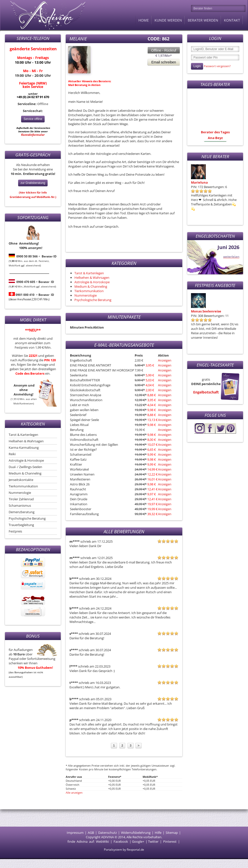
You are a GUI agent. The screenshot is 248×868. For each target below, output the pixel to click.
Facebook (121, 841)
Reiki (12, 454)
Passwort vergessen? (217, 66)
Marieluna (199, 182)
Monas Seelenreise (206, 311)
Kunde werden (168, 20)
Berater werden (203, 20)
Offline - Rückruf (164, 50)
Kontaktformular (33, 135)
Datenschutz (108, 833)
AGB (91, 833)
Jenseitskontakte (21, 480)
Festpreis (15, 531)
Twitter (153, 841)
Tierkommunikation (23, 486)
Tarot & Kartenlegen (23, 435)
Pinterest (170, 841)
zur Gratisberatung (33, 183)
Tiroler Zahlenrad (21, 499)
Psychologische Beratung (27, 518)
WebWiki (102, 841)
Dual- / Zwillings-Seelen (25, 467)
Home (144, 20)
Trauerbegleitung (21, 525)
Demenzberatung (22, 512)
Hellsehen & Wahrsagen (26, 441)
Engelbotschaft (206, 392)
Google (137, 841)
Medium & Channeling (25, 473)
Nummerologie (20, 493)
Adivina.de (43, 15)
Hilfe (158, 833)
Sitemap (172, 833)
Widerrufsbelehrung (136, 833)
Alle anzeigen (74, 793)
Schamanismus (20, 505)
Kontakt (232, 20)
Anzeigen (165, 360)
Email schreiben (164, 62)
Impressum (75, 833)
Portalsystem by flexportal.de (124, 850)
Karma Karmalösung (24, 448)
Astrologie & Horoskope (26, 460)
